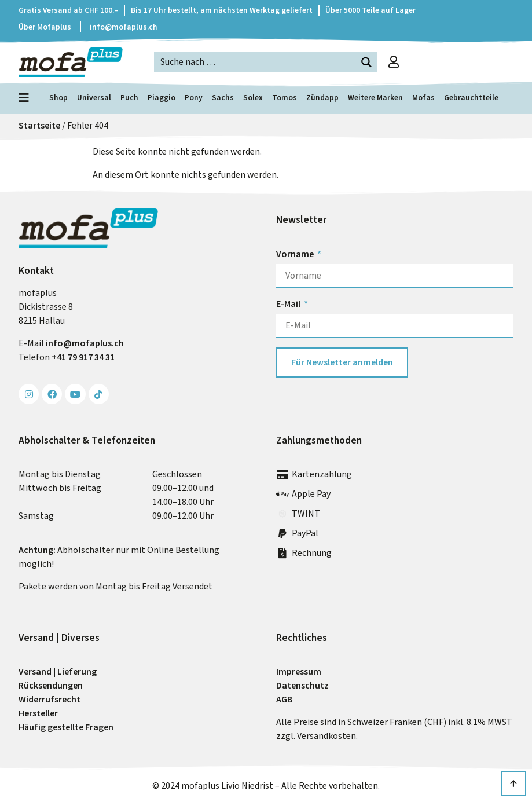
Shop (58, 97)
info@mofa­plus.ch (85, 343)
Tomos (285, 97)
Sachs (223, 97)
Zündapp (322, 97)
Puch (129, 97)
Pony (194, 97)
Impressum (299, 671)
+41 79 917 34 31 (83, 357)
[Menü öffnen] (27, 98)
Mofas (423, 97)
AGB (284, 699)
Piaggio (162, 97)
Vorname (296, 254)
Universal (94, 97)
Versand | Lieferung (58, 671)
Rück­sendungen (51, 685)
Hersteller (38, 713)
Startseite (39, 125)
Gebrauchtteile (471, 97)
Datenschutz (302, 685)
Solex (253, 97)
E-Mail (289, 304)
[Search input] (256, 62)
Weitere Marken (375, 97)
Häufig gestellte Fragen (66, 727)
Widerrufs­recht (49, 699)
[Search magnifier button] (367, 62)
